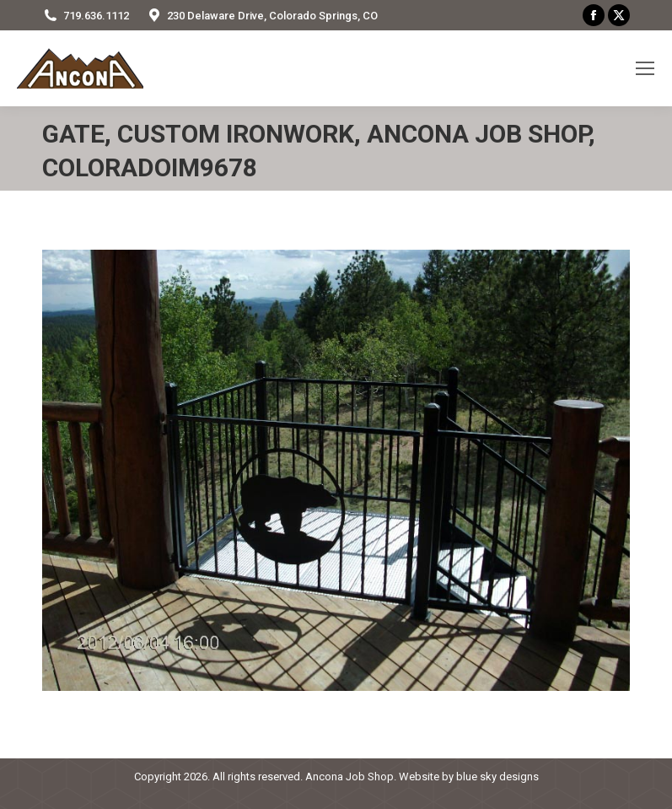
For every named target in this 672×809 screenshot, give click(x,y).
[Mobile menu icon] (645, 68)
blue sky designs (497, 777)
